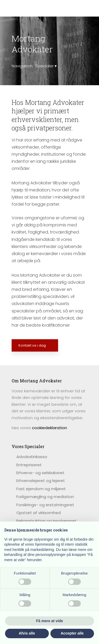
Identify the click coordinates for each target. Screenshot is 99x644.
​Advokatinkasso (32, 457)
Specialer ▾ (46, 66)
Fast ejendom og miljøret (41, 489)
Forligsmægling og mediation (45, 497)
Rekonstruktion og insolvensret (46, 521)
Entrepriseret (29, 465)
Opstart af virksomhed (39, 513)
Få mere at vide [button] (50, 621)
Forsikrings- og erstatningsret (45, 505)
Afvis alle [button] (27, 633)
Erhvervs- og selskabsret (40, 473)
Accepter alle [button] (72, 633)
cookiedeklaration (49, 428)
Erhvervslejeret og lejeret (41, 481)
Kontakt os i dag (32, 345)
